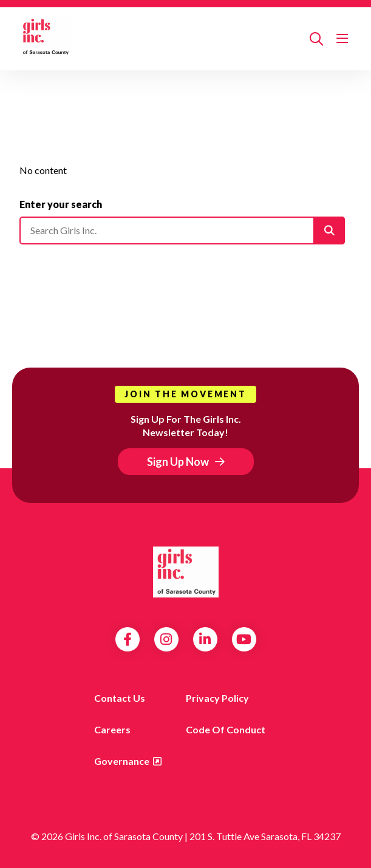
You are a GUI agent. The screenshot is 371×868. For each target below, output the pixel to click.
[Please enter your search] (182, 230)
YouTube (244, 639)
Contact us (120, 698)
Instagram (166, 639)
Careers (112, 729)
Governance (122, 761)
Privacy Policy (217, 698)
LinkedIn (205, 639)
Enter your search (61, 204)
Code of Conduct (226, 729)
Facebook (128, 639)
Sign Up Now (178, 462)
